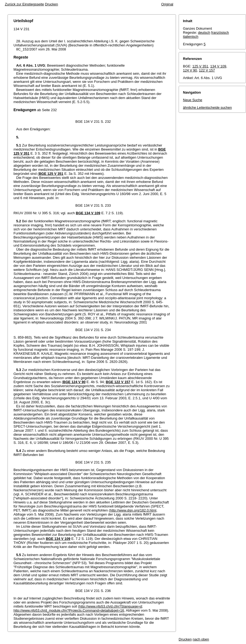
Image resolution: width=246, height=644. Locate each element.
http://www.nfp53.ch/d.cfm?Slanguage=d (111, 606)
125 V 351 (200, 66)
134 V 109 (218, 66)
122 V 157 (207, 70)
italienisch (191, 37)
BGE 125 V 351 (51, 174)
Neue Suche (193, 100)
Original (167, 4)
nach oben (201, 639)
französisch (220, 33)
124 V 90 (190, 70)
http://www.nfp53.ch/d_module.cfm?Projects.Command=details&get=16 (69, 610)
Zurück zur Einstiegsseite (24, 4)
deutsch (204, 33)
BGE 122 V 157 (118, 382)
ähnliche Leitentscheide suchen (207, 108)
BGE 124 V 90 (74, 382)
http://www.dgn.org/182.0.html (133, 510)
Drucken (51, 4)
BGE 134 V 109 (88, 213)
